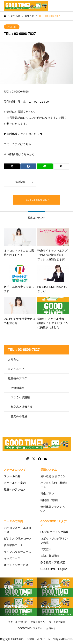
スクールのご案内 (15, 483)
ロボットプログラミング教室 (54, 541)
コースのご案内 (13, 521)
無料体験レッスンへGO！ (53, 509)
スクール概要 (12, 476)
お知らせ (12, 27)
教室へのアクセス (15, 489)
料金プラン (47, 494)
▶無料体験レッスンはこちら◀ (23, 134)
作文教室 (46, 549)
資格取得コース (13, 545)
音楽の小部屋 (19, 416)
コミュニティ (16, 369)
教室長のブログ (18, 378)
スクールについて (15, 470)
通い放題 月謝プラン (53, 476)
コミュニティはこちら (18, 144)
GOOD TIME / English (54, 569)
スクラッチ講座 (20, 397)
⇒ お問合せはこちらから (19, 154)
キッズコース (12, 558)
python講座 (18, 388)
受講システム (49, 470)
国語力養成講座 (50, 556)
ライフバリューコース (18, 552)
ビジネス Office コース (18, 539)
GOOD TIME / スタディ (54, 523)
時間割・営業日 (50, 500)
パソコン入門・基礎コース (54, 485)
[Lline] (45, 166)
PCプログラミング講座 (55, 532)
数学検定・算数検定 (53, 562)
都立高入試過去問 (22, 407)
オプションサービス (16, 565)
